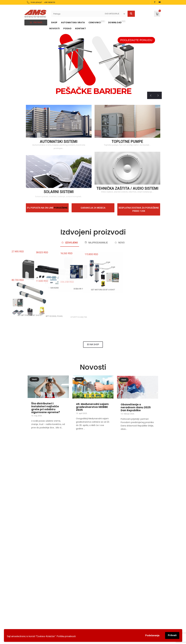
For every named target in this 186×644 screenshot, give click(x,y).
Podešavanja (152, 635)
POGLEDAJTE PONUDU (136, 40)
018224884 (77, 617)
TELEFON (76, 463)
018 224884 (110, 467)
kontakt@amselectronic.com (145, 467)
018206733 (77, 613)
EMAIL (145, 463)
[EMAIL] (145, 455)
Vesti (34, 387)
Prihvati (172, 635)
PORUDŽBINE (61, 208)
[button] (28, 548)
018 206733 (76, 467)
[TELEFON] (76, 455)
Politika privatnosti (66, 636)
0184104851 (77, 620)
